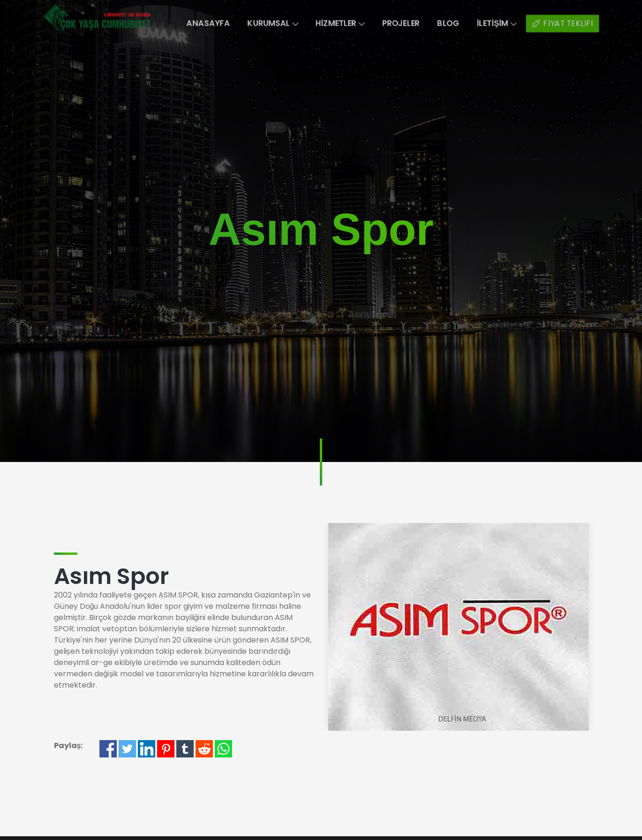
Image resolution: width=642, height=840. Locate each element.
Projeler (407, 23)
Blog (458, 23)
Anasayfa (200, 23)
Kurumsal (269, 23)
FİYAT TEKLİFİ (581, 23)
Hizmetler (341, 23)
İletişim (510, 23)
